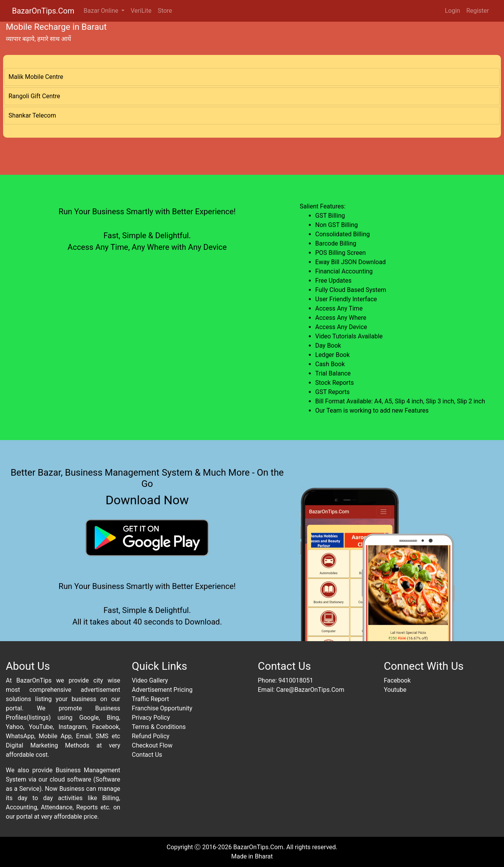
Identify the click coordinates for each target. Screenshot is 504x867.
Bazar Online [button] (102, 11)
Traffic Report (150, 699)
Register (478, 11)
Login (452, 11)
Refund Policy (151, 736)
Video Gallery (150, 680)
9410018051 (296, 680)
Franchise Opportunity (162, 708)
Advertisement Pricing (162, 690)
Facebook (397, 680)
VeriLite (141, 11)
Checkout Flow (152, 745)
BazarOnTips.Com (43, 11)
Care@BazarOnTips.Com (310, 690)
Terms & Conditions (159, 727)
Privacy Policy (151, 718)
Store (165, 11)
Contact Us (147, 755)
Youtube (395, 690)
